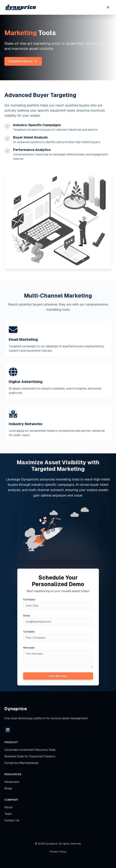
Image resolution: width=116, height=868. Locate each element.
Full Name (29, 600)
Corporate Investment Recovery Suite (30, 750)
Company (29, 632)
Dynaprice (16, 709)
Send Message (58, 676)
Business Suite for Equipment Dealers (30, 756)
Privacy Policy (58, 852)
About (8, 807)
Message (29, 648)
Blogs (8, 788)
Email (26, 616)
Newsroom (12, 782)
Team (8, 814)
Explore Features (23, 61)
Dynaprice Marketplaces (21, 763)
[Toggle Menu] (108, 7)
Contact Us (12, 820)
